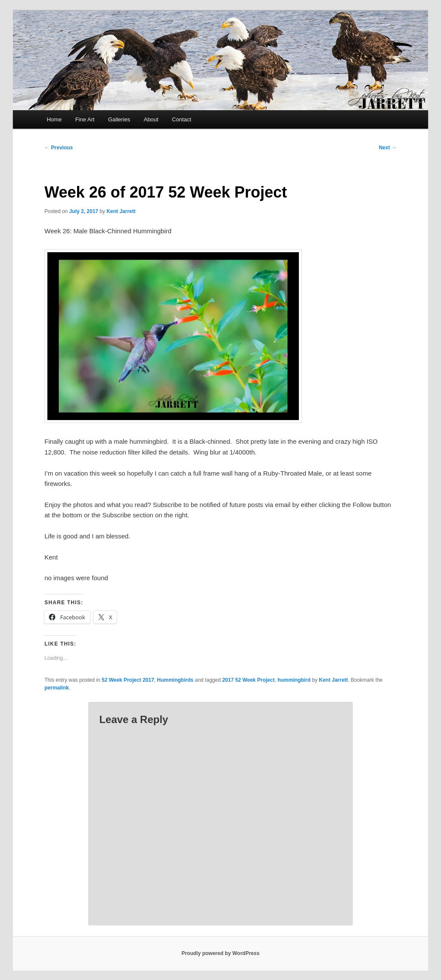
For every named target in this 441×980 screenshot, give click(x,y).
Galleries (119, 119)
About (151, 119)
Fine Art (85, 119)
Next (387, 148)
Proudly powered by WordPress (220, 953)
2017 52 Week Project (248, 680)
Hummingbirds (175, 680)
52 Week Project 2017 (128, 680)
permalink (57, 688)
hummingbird (294, 680)
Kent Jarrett (121, 211)
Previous (59, 148)
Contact (182, 119)
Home (54, 119)
